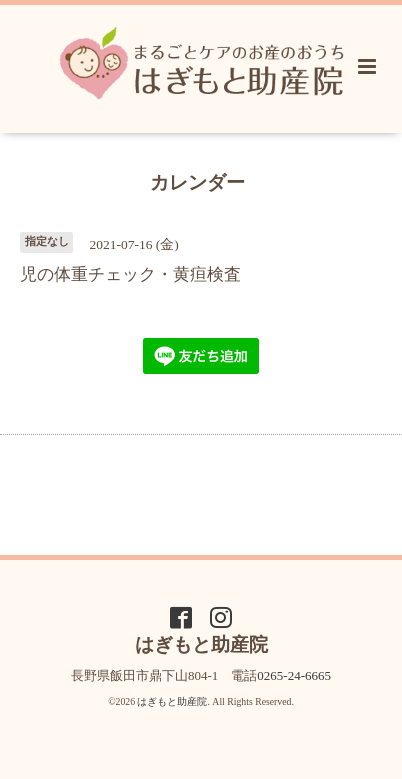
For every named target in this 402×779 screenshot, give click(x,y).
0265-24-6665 (294, 675)
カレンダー (197, 181)
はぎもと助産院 (172, 701)
